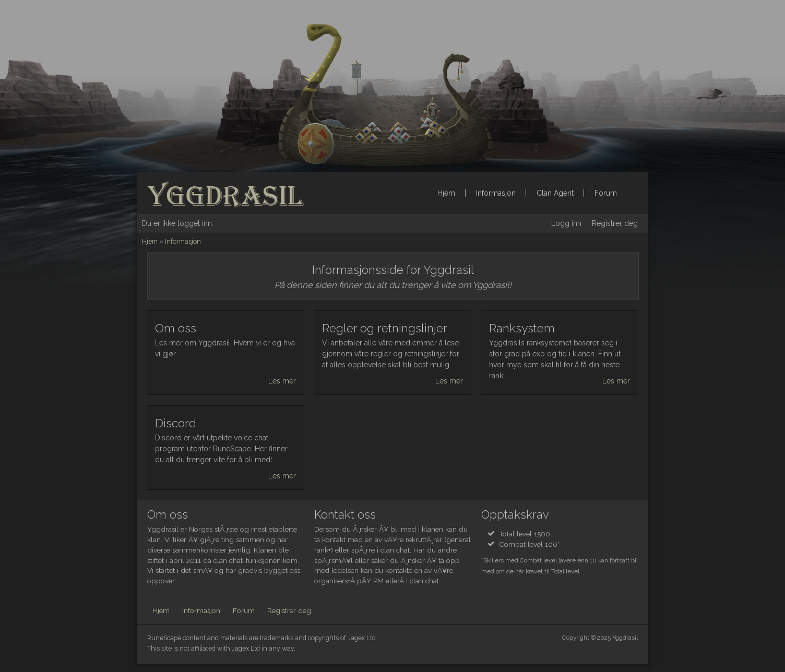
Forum (606, 193)
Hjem (446, 193)
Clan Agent (555, 193)
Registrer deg (615, 223)
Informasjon (496, 193)
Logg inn (566, 223)
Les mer (282, 381)
